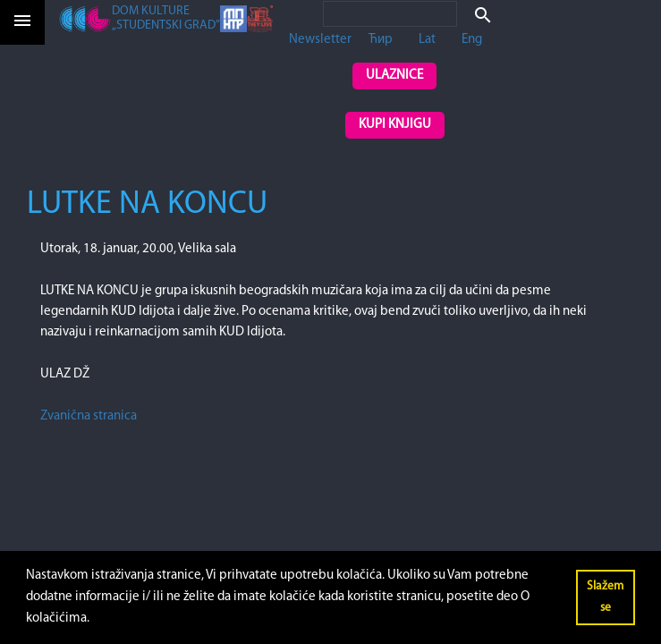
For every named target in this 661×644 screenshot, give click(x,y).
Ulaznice (394, 76)
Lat (427, 40)
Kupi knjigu (395, 125)
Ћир (381, 40)
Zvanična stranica (89, 416)
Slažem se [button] (605, 597)
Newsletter (320, 40)
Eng (472, 40)
